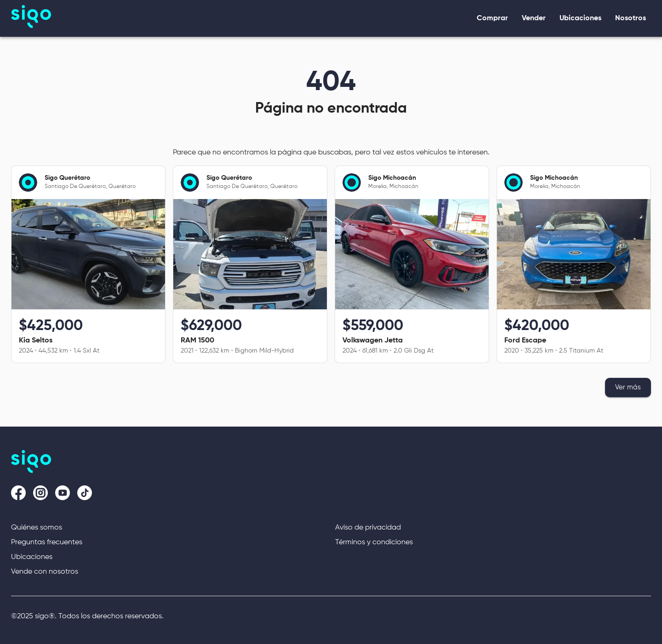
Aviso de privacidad (368, 528)
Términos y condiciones (374, 542)
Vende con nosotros (45, 572)
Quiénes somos (37, 528)
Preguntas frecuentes (47, 542)
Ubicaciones (32, 557)
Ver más (628, 388)
